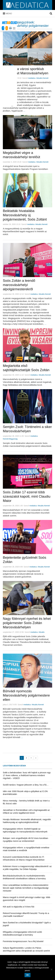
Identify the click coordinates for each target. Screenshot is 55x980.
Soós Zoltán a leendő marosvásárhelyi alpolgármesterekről (19, 285)
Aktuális (39, 78)
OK (27, 975)
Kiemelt (46, 78)
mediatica (32, 78)
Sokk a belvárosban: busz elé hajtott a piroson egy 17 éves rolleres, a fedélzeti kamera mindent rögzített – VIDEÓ (27, 775)
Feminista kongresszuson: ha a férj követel (23, 941)
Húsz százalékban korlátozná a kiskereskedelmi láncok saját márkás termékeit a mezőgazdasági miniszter (26, 888)
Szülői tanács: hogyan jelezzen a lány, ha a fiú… (26, 785)
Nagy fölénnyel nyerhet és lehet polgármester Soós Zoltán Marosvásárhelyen (27, 623)
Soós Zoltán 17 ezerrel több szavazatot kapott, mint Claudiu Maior (27, 496)
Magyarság (13, 439)
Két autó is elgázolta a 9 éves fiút (19, 907)
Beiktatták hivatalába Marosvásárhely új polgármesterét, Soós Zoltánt (25, 215)
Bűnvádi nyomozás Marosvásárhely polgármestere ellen (26, 695)
